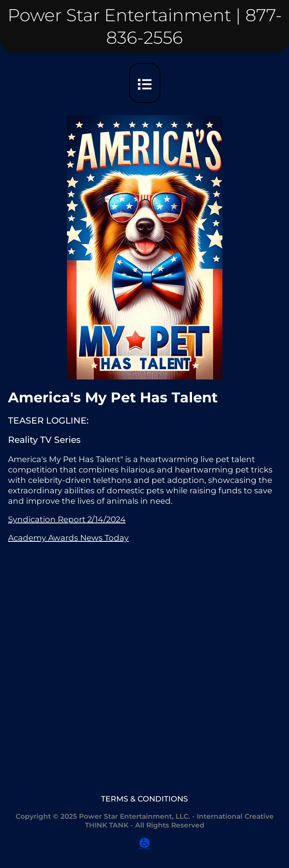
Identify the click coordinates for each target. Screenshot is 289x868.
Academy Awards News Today (68, 538)
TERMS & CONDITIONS (144, 799)
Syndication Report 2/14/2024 (67, 519)
